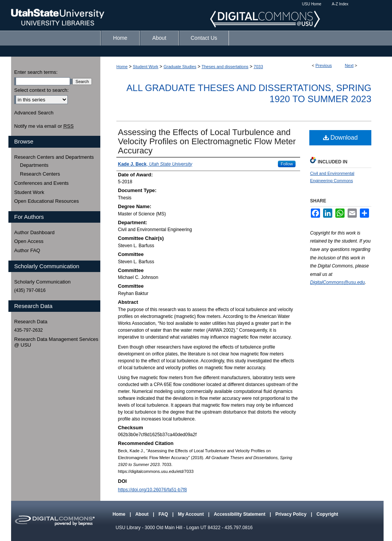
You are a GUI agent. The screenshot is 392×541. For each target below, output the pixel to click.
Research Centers (40, 174)
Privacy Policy (292, 514)
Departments (34, 165)
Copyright (327, 514)
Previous (324, 65)
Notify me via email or (44, 126)
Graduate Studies (180, 67)
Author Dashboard (34, 232)
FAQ (164, 514)
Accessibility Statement (240, 514)
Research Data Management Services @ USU (56, 342)
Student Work (145, 67)
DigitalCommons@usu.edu (337, 282)
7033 (258, 67)
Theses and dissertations (225, 67)
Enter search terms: (36, 72)
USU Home (312, 4)
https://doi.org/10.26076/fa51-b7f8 (152, 490)
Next (349, 65)
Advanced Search (34, 113)
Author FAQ (27, 250)
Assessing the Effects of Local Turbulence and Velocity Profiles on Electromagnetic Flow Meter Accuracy (207, 141)
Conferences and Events (41, 183)
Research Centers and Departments (54, 157)
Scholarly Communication (42, 282)
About (142, 514)
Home (122, 67)
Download (341, 138)
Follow (287, 164)
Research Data (31, 322)
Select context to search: (41, 90)
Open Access (29, 241)
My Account (192, 514)
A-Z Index (340, 4)
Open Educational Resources (47, 201)
